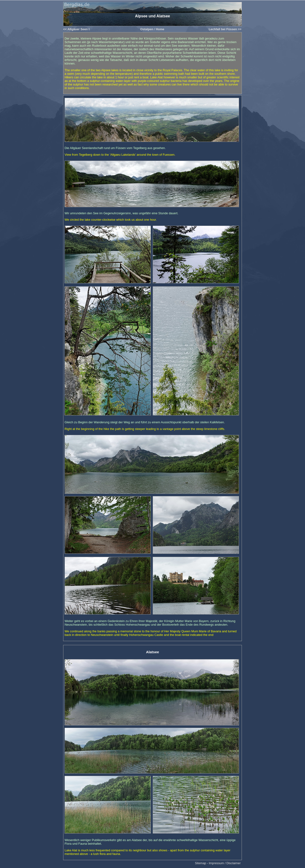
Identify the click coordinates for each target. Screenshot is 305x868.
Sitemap (201, 863)
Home (160, 29)
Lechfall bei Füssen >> (225, 29)
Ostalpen (147, 29)
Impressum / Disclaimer (225, 863)
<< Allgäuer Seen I (76, 29)
